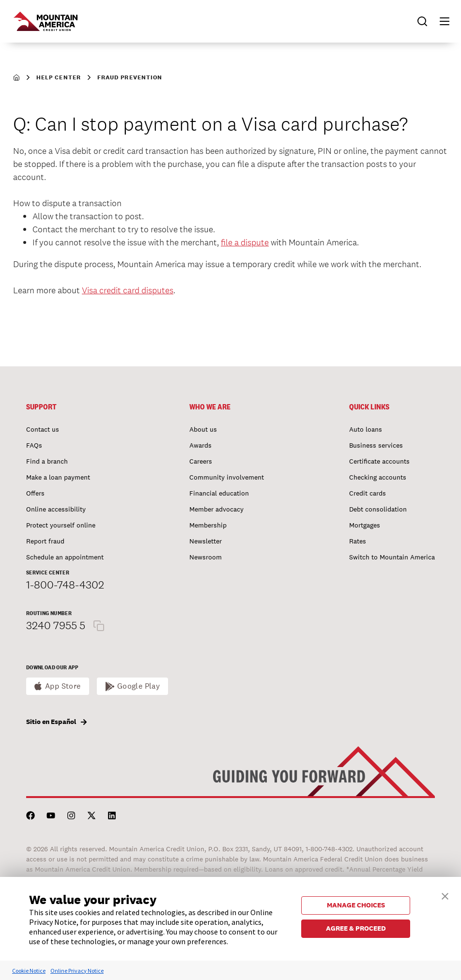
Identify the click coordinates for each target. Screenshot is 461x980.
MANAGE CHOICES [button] (356, 905)
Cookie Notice (29, 971)
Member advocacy (216, 509)
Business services (376, 445)
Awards (200, 445)
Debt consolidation (378, 509)
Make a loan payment (58, 477)
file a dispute (245, 242)
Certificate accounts (379, 461)
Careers (201, 461)
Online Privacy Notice (77, 971)
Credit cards (368, 493)
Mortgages (365, 525)
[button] (440, 21)
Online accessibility (56, 509)
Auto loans (366, 429)
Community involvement (227, 477)
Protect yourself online (61, 525)
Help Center (59, 77)
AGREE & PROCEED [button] (356, 928)
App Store (63, 686)
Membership (208, 525)
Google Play (139, 686)
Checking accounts (378, 477)
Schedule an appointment (65, 557)
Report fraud (45, 541)
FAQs (34, 445)
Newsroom (206, 557)
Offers (35, 493)
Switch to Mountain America (392, 557)
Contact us (43, 429)
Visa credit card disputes (128, 290)
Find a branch (47, 461)
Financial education (219, 493)
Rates (358, 541)
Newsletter (206, 541)
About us (203, 429)
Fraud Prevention (130, 77)
